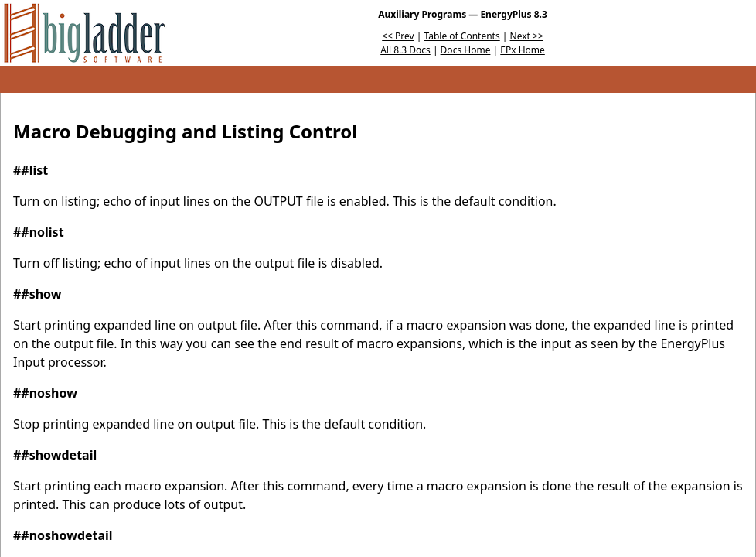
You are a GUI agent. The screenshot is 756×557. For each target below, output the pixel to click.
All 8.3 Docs (405, 50)
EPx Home (523, 50)
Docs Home (466, 50)
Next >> (527, 36)
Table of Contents (462, 36)
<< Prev (398, 36)
